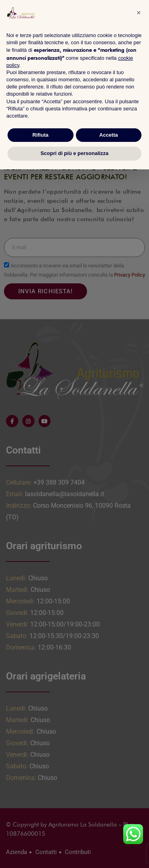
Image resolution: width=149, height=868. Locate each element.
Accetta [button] (109, 135)
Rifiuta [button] (41, 135)
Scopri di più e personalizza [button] (74, 153)
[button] (139, 13)
